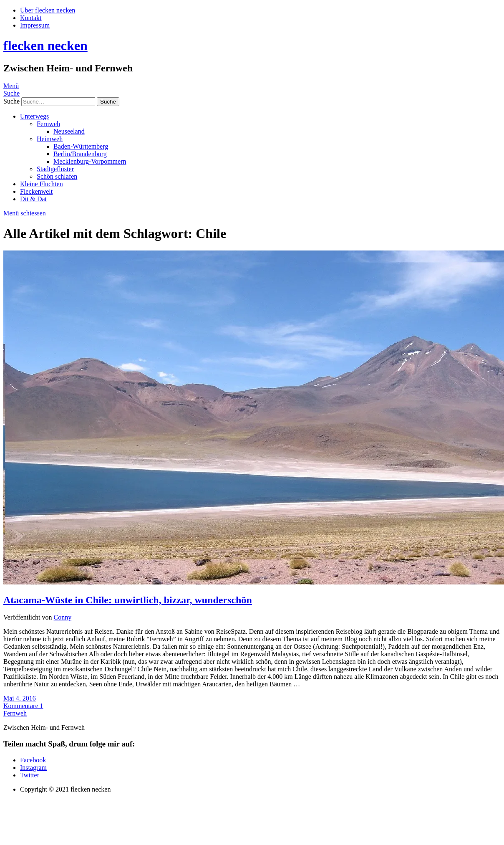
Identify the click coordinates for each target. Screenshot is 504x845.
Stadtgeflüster (55, 169)
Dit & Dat (33, 199)
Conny (63, 617)
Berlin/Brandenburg (80, 154)
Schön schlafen (57, 176)
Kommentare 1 (23, 706)
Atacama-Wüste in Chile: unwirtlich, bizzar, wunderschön (128, 600)
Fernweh (48, 124)
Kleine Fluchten (42, 184)
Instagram (33, 768)
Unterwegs (34, 116)
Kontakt (31, 18)
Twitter (30, 775)
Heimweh (50, 139)
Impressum (35, 25)
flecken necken (45, 46)
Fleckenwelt (36, 191)
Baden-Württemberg (81, 146)
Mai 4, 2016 (20, 698)
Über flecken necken (48, 10)
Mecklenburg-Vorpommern (90, 161)
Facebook (33, 760)
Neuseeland (69, 131)
